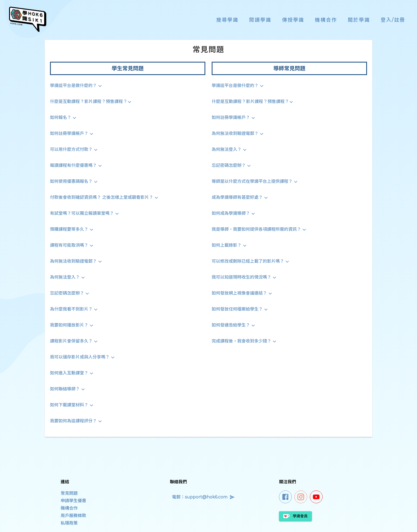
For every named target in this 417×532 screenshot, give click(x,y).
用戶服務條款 (73, 516)
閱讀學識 (260, 20)
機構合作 (326, 20)
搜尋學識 (227, 20)
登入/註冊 (393, 20)
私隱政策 (69, 523)
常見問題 (69, 493)
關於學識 (359, 20)
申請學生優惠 (73, 501)
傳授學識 (293, 20)
